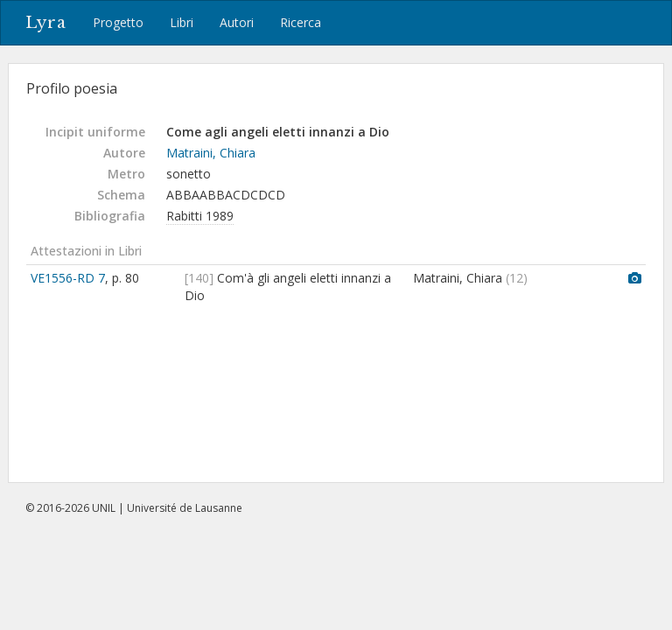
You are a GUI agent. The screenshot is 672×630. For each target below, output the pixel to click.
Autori (237, 22)
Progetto (118, 22)
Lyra (46, 23)
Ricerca (301, 22)
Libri (182, 22)
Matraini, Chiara (211, 153)
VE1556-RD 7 (68, 278)
